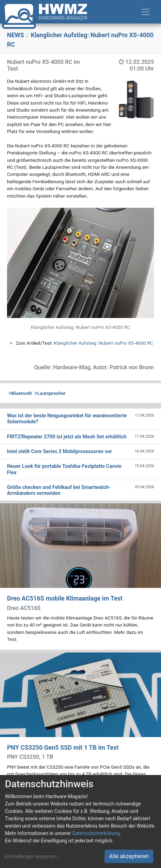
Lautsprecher (50, 393)
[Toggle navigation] (146, 12)
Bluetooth (20, 393)
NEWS (16, 35)
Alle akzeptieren (129, 856)
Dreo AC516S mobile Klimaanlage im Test (65, 598)
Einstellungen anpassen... (33, 856)
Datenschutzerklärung (96, 833)
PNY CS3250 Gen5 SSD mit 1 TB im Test (63, 748)
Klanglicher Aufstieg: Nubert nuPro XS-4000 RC (103, 343)
